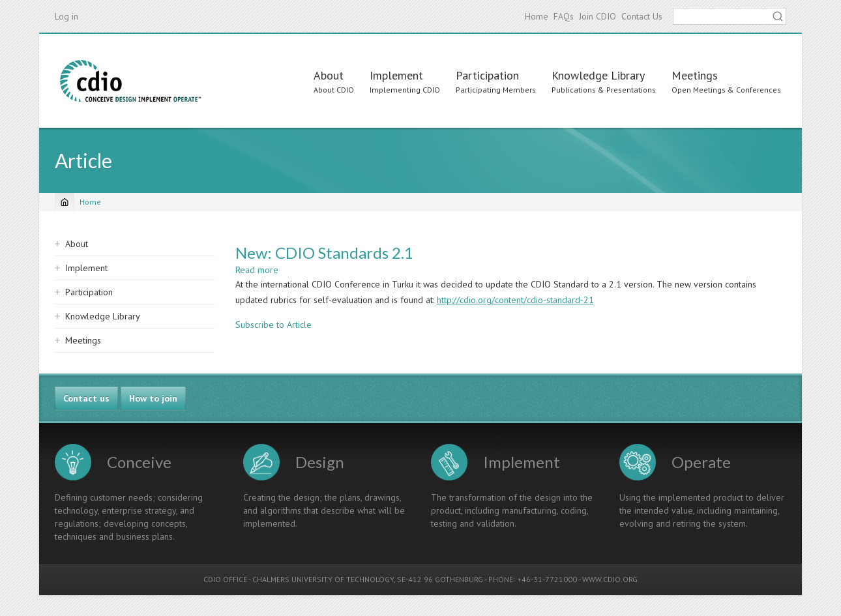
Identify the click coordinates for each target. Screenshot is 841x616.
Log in (66, 16)
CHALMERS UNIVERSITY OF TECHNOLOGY (323, 579)
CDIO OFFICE (225, 579)
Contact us (86, 398)
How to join (153, 398)
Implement (396, 75)
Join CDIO (598, 16)
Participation (487, 75)
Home (537, 16)
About (329, 75)
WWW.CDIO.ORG (610, 579)
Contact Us (642, 16)
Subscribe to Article (273, 325)
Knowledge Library (598, 75)
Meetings (695, 75)
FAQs (564, 16)
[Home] (65, 202)
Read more (257, 270)
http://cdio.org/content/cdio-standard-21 (515, 300)
